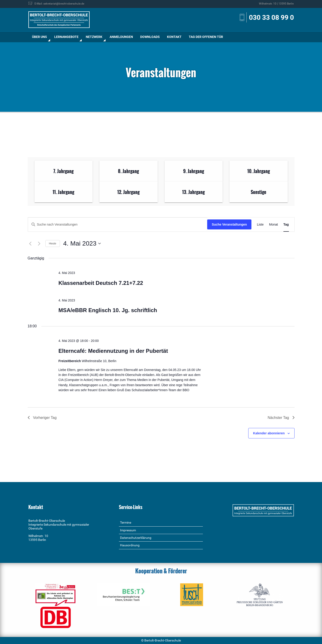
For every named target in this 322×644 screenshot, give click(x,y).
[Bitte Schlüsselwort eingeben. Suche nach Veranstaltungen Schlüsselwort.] (118, 225)
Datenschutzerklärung (136, 538)
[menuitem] (39, 37)
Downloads (150, 37)
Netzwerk (94, 37)
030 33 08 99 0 (271, 17)
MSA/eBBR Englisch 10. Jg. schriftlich (108, 310)
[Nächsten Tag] (39, 244)
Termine (126, 522)
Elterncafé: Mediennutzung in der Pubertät (113, 351)
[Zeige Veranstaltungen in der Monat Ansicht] (274, 225)
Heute (53, 244)
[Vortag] (30, 244)
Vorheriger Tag (42, 418)
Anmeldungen (121, 37)
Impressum (128, 530)
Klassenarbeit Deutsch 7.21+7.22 (101, 283)
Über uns (39, 37)
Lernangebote (66, 37)
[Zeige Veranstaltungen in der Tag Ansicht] (286, 225)
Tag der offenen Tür (206, 37)
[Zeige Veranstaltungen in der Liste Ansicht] (260, 225)
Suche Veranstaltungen (229, 224)
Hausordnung (130, 545)
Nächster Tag (281, 418)
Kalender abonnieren (269, 433)
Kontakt (174, 37)
